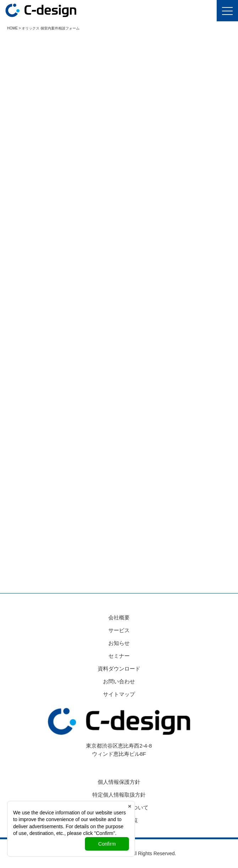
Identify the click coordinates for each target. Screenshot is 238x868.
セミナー (119, 656)
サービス (119, 630)
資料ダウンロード (119, 669)
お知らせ (119, 643)
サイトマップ (119, 694)
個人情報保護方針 (119, 782)
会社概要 (119, 617)
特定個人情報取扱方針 (119, 795)
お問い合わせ (119, 681)
